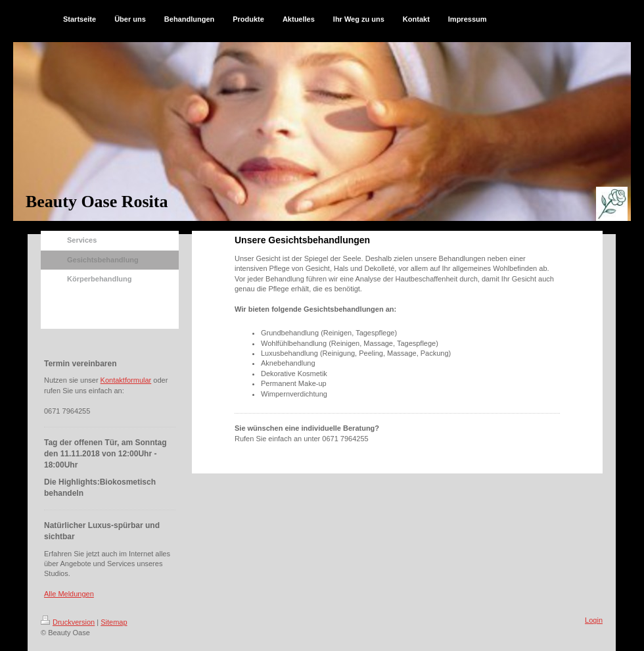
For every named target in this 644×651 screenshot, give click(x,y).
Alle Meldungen (69, 594)
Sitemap (114, 622)
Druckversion (68, 622)
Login (594, 620)
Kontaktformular (126, 380)
